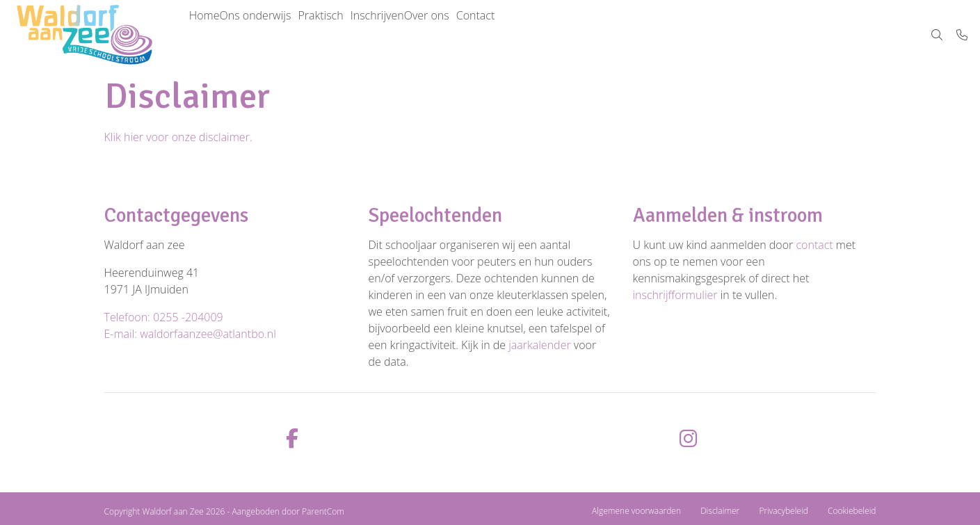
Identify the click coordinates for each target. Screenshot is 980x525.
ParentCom (323, 511)
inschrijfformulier (675, 295)
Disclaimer (720, 511)
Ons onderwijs (276, 35)
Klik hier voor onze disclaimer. (178, 137)
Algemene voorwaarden (636, 511)
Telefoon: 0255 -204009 (164, 317)
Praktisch (355, 35)
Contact (552, 35)
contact (814, 245)
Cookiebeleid (852, 511)
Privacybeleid (783, 511)
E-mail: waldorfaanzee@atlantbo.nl (190, 334)
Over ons (489, 35)
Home (211, 35)
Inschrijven (426, 35)
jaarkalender (539, 345)
